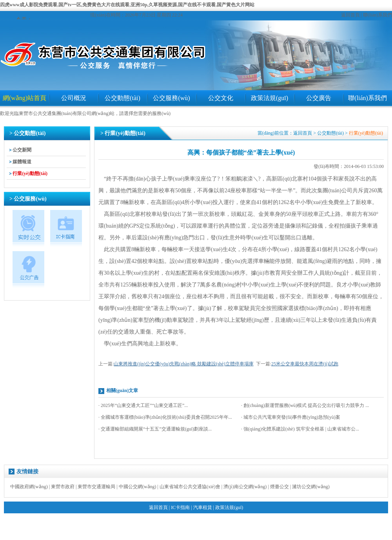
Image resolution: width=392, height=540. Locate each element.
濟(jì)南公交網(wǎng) (245, 487)
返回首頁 (350, 15)
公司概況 (74, 98)
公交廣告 (319, 98)
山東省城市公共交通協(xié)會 (190, 487)
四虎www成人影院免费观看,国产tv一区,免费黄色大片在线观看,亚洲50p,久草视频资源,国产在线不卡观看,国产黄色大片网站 (127, 5)
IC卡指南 (180, 507)
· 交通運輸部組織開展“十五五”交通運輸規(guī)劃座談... (155, 429)
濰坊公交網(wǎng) (311, 487)
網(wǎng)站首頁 (24, 98)
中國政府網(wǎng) (29, 487)
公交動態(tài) (122, 98)
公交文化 (221, 98)
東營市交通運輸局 (96, 487)
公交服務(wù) (171, 98)
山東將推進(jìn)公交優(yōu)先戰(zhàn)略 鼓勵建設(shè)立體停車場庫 (183, 364)
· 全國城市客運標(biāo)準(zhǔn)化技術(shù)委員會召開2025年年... (165, 417)
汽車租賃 (203, 507)
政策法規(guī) (269, 98)
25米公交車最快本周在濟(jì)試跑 (305, 364)
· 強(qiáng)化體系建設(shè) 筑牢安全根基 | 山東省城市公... (300, 429)
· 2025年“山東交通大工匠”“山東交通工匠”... (143, 405)
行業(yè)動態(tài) (30, 173)
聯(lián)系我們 (377, 15)
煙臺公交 (279, 487)
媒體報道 (22, 162)
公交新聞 (22, 150)
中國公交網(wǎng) (138, 487)
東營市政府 (63, 487)
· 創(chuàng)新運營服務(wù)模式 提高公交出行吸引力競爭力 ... (305, 405)
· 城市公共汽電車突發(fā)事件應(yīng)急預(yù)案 (291, 417)
